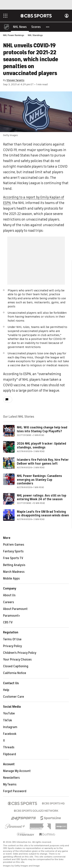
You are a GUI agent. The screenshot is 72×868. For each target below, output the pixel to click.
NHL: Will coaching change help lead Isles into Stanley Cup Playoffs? (42, 429)
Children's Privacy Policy (20, 653)
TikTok (7, 721)
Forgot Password (15, 791)
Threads (9, 748)
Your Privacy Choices (17, 660)
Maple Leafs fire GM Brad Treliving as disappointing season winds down (43, 514)
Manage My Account (17, 771)
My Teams (10, 785)
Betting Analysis (14, 565)
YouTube (9, 714)
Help (6, 690)
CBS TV (8, 623)
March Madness (14, 572)
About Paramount (15, 609)
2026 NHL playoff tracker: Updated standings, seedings (41, 446)
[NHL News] (20, 27)
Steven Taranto (15, 80)
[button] (48, 27)
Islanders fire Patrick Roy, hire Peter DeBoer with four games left (43, 462)
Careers (9, 602)
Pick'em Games (14, 545)
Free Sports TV (13, 558)
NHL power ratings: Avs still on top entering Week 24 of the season (42, 498)
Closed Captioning (16, 666)
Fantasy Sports (13, 552)
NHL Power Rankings (14, 35)
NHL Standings (35, 35)
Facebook (10, 734)
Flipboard (10, 754)
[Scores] (36, 27)
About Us (9, 595)
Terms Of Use (12, 640)
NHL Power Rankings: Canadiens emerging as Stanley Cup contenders (39, 480)
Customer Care (14, 697)
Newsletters (11, 778)
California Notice (15, 673)
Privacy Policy (12, 646)
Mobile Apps (11, 579)
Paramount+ (12, 616)
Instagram (10, 727)
